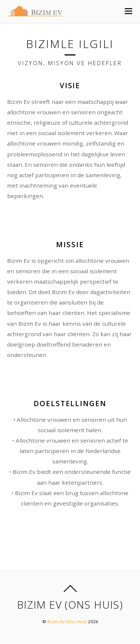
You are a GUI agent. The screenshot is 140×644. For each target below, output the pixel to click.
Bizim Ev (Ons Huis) (67, 621)
